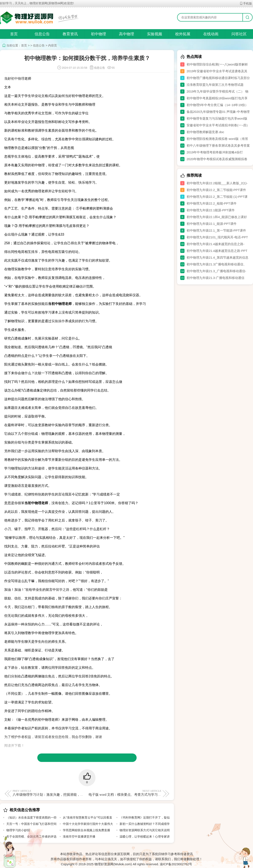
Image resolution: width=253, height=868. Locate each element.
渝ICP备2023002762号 (176, 864)
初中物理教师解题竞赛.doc (205, 132)
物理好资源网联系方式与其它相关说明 (145, 830)
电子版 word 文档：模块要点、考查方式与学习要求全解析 (132, 793)
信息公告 (42, 34)
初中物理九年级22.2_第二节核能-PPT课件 (216, 190)
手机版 (246, 3)
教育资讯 (70, 34)
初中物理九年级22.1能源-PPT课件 (211, 210)
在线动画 (211, 34)
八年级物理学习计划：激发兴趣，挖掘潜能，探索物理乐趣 (57, 793)
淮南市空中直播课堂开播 (79, 837)
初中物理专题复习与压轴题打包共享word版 (217, 118)
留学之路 (63, 590)
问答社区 (239, 34)
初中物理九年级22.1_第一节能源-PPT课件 (216, 230)
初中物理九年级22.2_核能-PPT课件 (212, 203)
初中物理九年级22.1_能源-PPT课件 (212, 224)
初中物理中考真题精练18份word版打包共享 (217, 98)
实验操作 (58, 321)
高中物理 (126, 34)
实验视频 (155, 34)
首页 (14, 34)
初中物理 (98, 34)
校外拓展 (183, 34)
